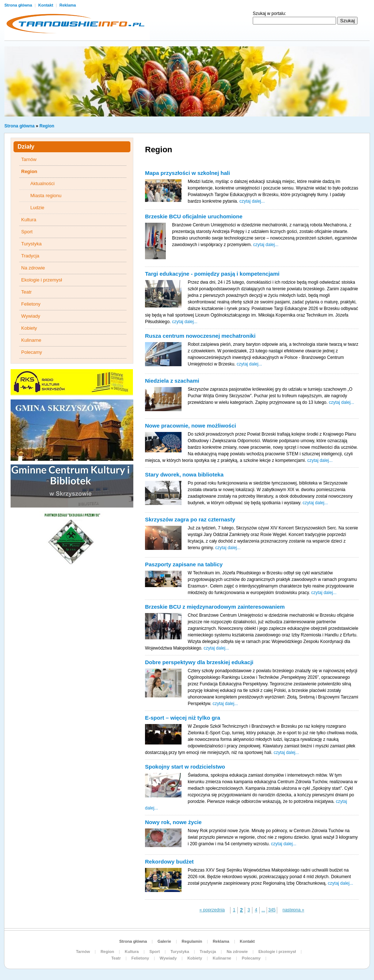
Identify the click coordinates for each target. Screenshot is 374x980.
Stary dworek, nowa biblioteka (184, 474)
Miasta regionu (46, 196)
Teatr (26, 292)
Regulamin (192, 941)
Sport (27, 232)
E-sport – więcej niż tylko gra (183, 718)
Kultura (29, 220)
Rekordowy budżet (169, 862)
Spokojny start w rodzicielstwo (185, 767)
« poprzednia (212, 910)
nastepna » (293, 910)
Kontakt (46, 5)
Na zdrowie (33, 268)
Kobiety (29, 328)
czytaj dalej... (252, 201)
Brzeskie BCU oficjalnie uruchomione (194, 216)
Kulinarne (31, 340)
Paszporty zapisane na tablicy (184, 564)
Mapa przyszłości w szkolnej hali (188, 173)
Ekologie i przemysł (42, 280)
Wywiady (31, 316)
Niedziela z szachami (172, 381)
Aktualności (42, 183)
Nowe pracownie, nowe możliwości (190, 426)
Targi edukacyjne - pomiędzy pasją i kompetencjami (212, 274)
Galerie (164, 941)
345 (272, 910)
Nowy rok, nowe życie (173, 822)
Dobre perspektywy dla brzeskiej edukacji (199, 662)
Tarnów (29, 159)
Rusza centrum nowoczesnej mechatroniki (200, 336)
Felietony (31, 304)
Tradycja (30, 256)
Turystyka (31, 244)
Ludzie (37, 208)
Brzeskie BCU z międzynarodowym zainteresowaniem (215, 607)
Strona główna (19, 5)
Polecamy (32, 352)
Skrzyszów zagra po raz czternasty (190, 519)
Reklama (68, 5)
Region (47, 126)
